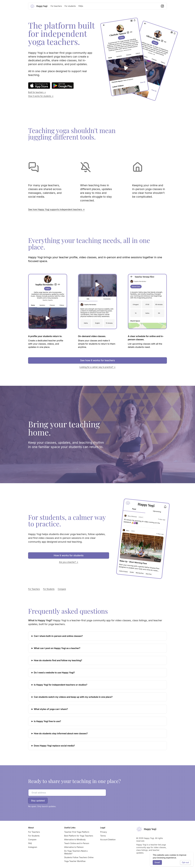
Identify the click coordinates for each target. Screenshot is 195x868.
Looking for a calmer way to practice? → (97, 367)
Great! (157, 862)
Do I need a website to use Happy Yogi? (54, 673)
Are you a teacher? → (69, 562)
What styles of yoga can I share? (51, 709)
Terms (103, 836)
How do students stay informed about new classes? (61, 733)
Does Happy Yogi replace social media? (54, 746)
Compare (62, 589)
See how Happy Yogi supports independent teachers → (56, 209)
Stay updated (38, 801)
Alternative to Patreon (74, 847)
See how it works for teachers (97, 360)
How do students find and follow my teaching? (58, 660)
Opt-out (185, 862)
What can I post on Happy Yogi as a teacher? (57, 648)
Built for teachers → (37, 92)
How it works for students (69, 555)
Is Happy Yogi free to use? (47, 721)
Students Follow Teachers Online (79, 857)
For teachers (56, 6)
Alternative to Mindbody (75, 840)
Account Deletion (108, 840)
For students (70, 6)
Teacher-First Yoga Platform (77, 832)
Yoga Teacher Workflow (75, 861)
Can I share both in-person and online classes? (58, 636)
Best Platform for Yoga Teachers (79, 836)
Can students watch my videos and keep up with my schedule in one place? (73, 697)
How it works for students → (41, 96)
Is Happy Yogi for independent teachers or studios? (61, 685)
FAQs (81, 6)
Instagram (33, 847)
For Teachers (34, 589)
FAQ (30, 843)
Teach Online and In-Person (77, 843)
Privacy (104, 832)
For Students (49, 589)
